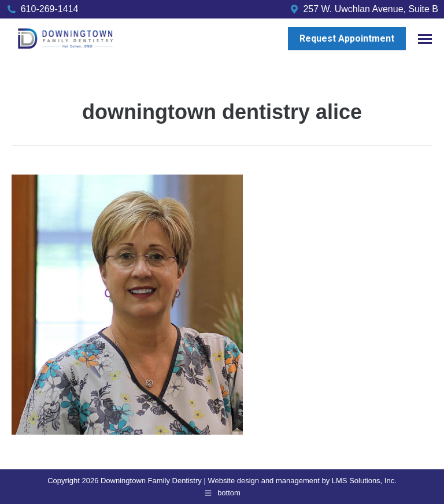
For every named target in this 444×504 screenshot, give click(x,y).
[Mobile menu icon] (425, 39)
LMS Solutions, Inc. (364, 481)
